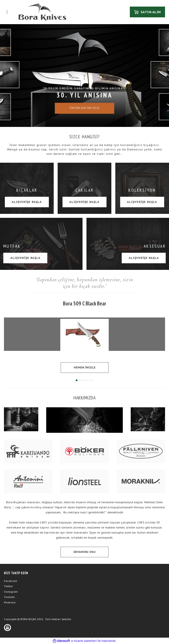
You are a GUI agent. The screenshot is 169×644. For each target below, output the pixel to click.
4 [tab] (84, 380)
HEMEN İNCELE (85, 367)
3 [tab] (82, 380)
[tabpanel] (84, 336)
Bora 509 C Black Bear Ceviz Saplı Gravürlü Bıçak (84, 304)
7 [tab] (92, 380)
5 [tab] (87, 380)
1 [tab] (77, 380)
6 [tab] (90, 380)
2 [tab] (79, 380)
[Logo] (42, 12)
